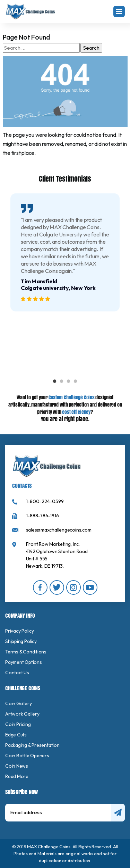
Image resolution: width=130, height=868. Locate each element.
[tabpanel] (65, 252)
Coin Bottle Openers (27, 756)
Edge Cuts (16, 735)
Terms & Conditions (26, 652)
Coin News (17, 766)
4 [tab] (76, 382)
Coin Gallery (18, 703)
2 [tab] (62, 382)
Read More (17, 776)
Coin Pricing (18, 724)
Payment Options (24, 662)
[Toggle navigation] (119, 11)
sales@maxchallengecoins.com (59, 530)
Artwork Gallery (22, 714)
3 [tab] (69, 382)
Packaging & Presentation (32, 745)
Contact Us (17, 673)
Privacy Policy (20, 631)
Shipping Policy (21, 641)
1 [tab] (55, 382)
